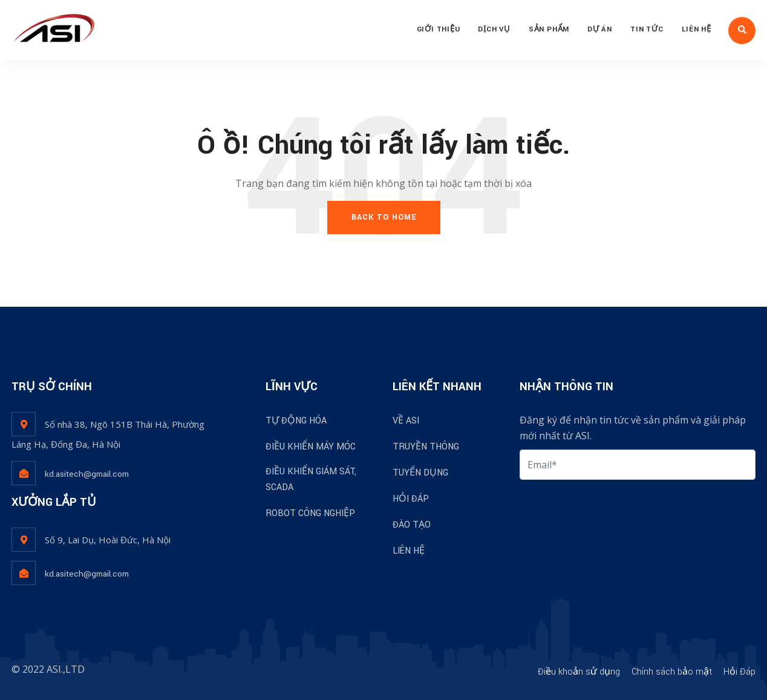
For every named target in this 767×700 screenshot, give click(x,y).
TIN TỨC (647, 29)
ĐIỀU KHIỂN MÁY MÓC (311, 447)
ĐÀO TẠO (412, 525)
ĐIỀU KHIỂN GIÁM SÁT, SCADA (311, 479)
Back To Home (384, 217)
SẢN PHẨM (549, 29)
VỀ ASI (406, 421)
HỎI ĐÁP (411, 499)
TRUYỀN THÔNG (426, 447)
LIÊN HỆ (697, 29)
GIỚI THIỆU (439, 29)
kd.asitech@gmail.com (87, 474)
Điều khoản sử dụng (579, 672)
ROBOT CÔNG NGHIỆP (310, 513)
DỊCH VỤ (494, 29)
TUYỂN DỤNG (420, 473)
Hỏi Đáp (739, 672)
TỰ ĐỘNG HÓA (296, 421)
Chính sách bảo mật (672, 672)
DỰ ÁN (600, 29)
